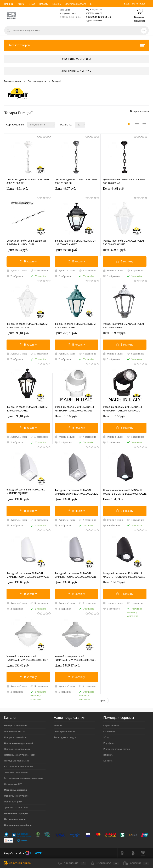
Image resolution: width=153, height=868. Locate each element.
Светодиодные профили (18, 825)
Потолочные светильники (17, 749)
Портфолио (109, 743)
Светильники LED (13, 784)
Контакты (108, 761)
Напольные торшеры (16, 813)
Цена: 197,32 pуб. (66, 416)
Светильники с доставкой (18, 743)
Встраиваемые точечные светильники (24, 778)
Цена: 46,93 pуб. (17, 250)
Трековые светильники (16, 808)
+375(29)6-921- (67, 13)
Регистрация (139, 4)
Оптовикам (109, 731)
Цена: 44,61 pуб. (17, 189)
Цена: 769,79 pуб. (66, 333)
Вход (127, 4)
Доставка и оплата (76, 4)
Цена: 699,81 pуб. (66, 250)
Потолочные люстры (15, 731)
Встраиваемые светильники (19, 767)
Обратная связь (112, 726)
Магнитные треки (13, 802)
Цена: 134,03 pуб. (18, 499)
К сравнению (39, 271)
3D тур (107, 737)
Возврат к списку (140, 111)
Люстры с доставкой (16, 726)
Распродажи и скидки (65, 737)
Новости (44, 4)
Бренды (57, 4)
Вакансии (108, 755)
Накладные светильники (17, 761)
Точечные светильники (16, 772)
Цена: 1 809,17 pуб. (67, 665)
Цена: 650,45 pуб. (18, 665)
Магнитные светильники (17, 796)
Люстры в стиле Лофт (15, 737)
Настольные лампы (15, 819)
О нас (32, 4)
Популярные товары (64, 731)
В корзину (28, 261)
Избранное (105, 863)
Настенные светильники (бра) (20, 755)
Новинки (9, 4)
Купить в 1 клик (17, 271)
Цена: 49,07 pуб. (65, 189)
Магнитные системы (15, 790)
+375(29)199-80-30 (94, 13)
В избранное (15, 276)
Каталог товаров (76, 45)
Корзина (136, 863)
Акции (21, 4)
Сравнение (72, 863)
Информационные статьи (117, 749)
